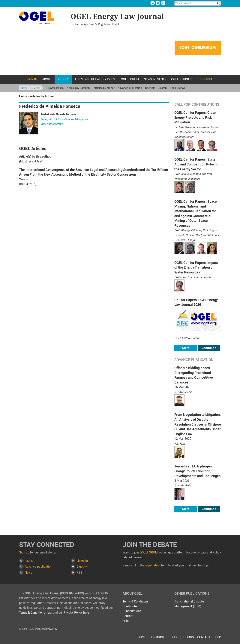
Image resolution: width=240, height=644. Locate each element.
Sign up (24, 552)
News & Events (155, 79)
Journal (63, 79)
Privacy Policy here (76, 612)
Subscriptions (132, 611)
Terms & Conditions (136, 601)
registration (153, 565)
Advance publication (130, 88)
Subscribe (205, 79)
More (186, 348)
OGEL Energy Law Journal (43, 18)
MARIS (53, 629)
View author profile (52, 124)
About (47, 79)
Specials (150, 88)
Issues (29, 561)
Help (126, 621)
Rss (163, 3)
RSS (79, 572)
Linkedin (153, 3)
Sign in (32, 79)
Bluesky (158, 3)
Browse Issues (55, 88)
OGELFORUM (130, 79)
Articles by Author (104, 88)
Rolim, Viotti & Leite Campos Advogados (64, 119)
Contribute (209, 348)
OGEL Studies (181, 79)
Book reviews (178, 88)
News (28, 572)
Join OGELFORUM (198, 48)
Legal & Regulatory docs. (95, 79)
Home (21, 79)
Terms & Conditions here (35, 612)
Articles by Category (79, 88)
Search (163, 88)
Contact (128, 616)
